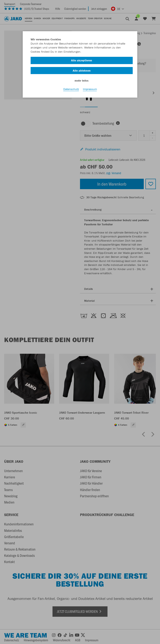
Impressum (90, 90)
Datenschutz (71, 90)
